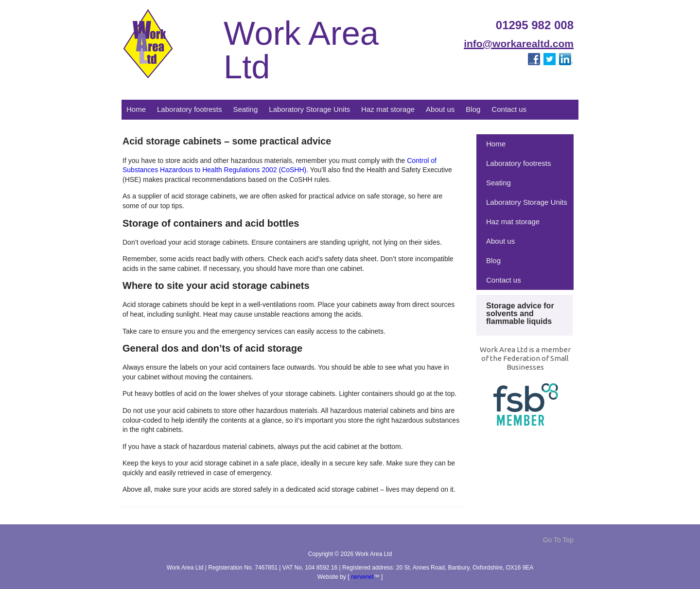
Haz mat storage (388, 109)
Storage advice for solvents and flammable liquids (520, 313)
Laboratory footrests (189, 109)
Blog (473, 109)
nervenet (362, 577)
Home (136, 109)
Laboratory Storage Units (309, 109)
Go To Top (558, 540)
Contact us (509, 109)
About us (440, 109)
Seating (245, 109)
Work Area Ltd (301, 50)
